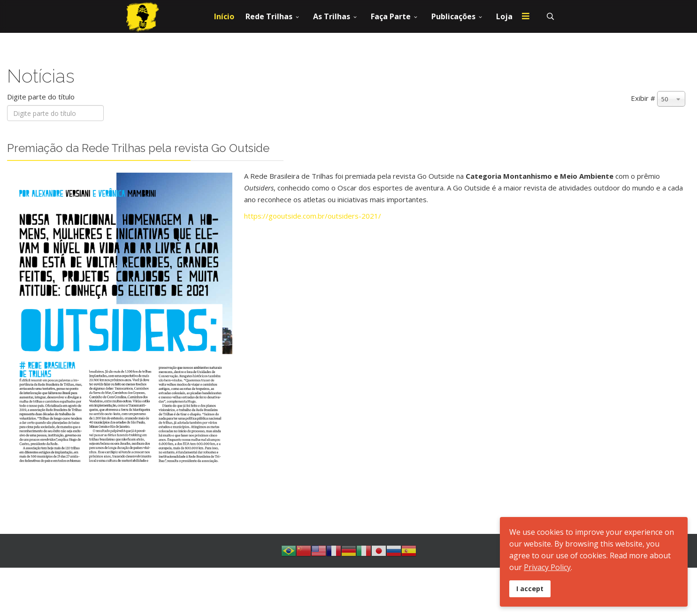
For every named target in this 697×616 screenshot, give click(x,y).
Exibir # (643, 98)
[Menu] (526, 16)
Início (224, 16)
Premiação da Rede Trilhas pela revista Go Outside (138, 148)
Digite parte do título (42, 97)
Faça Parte (391, 16)
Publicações (453, 16)
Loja (504, 16)
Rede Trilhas (269, 16)
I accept (530, 589)
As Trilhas (332, 16)
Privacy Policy (547, 567)
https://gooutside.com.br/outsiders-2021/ (313, 216)
